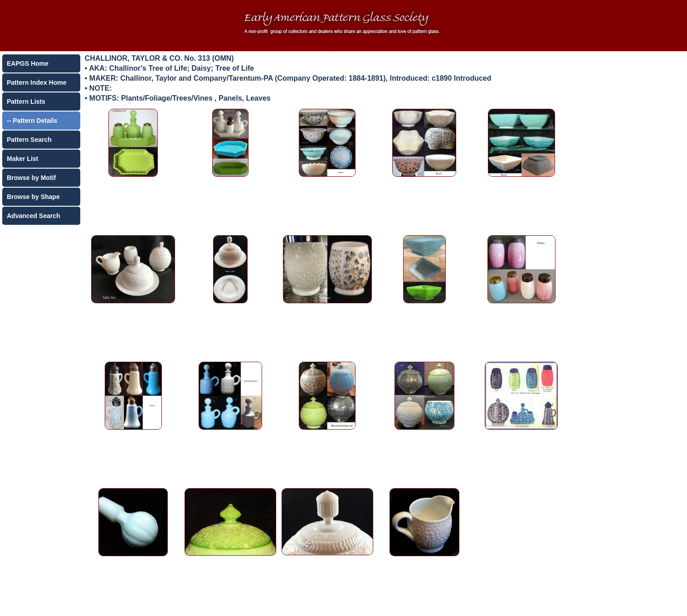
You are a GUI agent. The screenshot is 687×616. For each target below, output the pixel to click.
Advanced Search (34, 216)
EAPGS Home (28, 63)
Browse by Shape (33, 197)
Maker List (22, 159)
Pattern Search (29, 140)
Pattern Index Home (37, 82)
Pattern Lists (26, 102)
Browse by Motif (31, 178)
